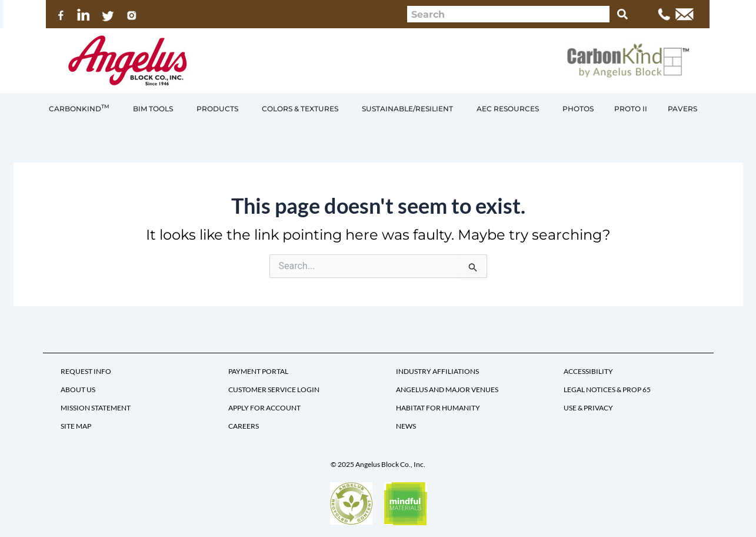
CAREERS (244, 426)
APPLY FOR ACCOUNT (264, 408)
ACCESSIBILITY (588, 371)
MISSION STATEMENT (96, 408)
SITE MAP (76, 426)
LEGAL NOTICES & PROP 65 (607, 390)
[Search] (622, 14)
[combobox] (508, 14)
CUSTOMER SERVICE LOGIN (274, 390)
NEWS (406, 426)
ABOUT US (78, 390)
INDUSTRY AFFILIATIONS (437, 371)
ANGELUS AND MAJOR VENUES (447, 390)
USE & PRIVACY (588, 408)
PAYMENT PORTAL (258, 371)
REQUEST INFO (86, 371)
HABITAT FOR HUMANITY (438, 408)
